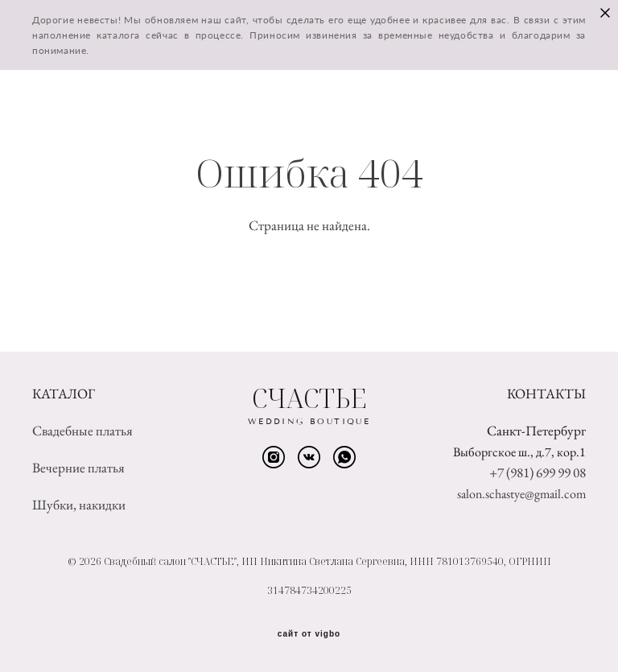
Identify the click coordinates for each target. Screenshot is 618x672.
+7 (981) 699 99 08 (538, 472)
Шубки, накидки (79, 505)
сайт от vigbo (309, 634)
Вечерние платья (78, 468)
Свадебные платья (82, 431)
